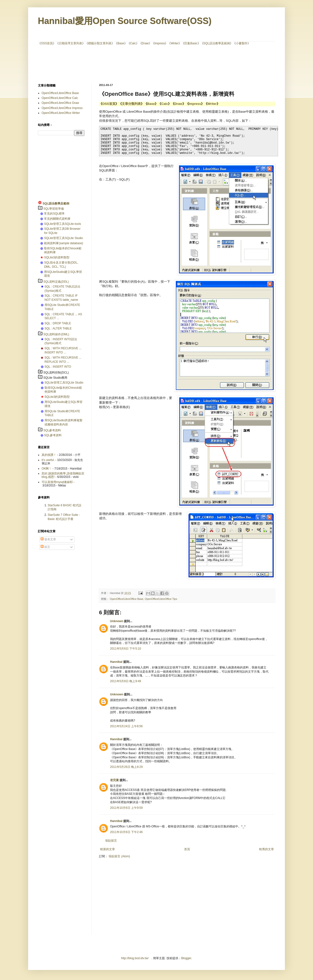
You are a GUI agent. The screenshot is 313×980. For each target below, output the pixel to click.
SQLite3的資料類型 (57, 257)
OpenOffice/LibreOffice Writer (61, 113)
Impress (160, 43)
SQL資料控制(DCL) (56, 373)
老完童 (114, 780)
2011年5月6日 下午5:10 (126, 649)
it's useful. (48, 460)
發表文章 (48, 539)
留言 (45, 547)
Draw (145, 43)
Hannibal (116, 662)
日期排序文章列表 (70, 43)
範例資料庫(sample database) (63, 243)
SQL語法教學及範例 (217, 43)
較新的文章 (108, 849)
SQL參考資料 (52, 430)
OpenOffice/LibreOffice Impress (62, 108)
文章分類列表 (131, 104)
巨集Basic (191, 43)
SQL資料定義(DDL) (56, 282)
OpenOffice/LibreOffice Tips (161, 599)
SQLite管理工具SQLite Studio (63, 238)
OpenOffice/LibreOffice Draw (60, 103)
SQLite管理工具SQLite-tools (62, 224)
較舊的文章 (267, 849)
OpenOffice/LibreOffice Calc (60, 98)
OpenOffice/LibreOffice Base (127, 599)
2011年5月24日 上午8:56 (126, 726)
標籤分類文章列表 (100, 43)
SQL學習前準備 (54, 209)
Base (121, 43)
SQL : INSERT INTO (58, 367)
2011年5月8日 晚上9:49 (126, 681)
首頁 (187, 849)
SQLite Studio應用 (55, 378)
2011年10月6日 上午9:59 (126, 808)
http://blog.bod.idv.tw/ (135, 958)
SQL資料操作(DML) (56, 334)
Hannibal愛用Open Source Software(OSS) (125, 21)
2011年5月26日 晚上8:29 (126, 767)
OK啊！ (47, 469)
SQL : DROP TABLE (58, 323)
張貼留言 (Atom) (119, 856)
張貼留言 (111, 841)
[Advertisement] (156, 64)
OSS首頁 (47, 43)
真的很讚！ (49, 455)
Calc (133, 43)
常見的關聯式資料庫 (57, 219)
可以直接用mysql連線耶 (57, 482)
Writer (175, 43)
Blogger (186, 958)
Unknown (117, 621)
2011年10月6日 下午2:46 (126, 832)
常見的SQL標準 (54, 214)
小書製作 (242, 43)
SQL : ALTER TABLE (58, 328)
